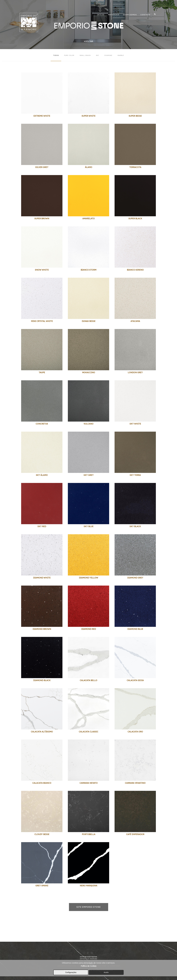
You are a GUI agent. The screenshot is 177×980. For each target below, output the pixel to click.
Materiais (114, 15)
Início (101, 15)
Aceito (106, 972)
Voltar (88, 41)
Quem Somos (130, 15)
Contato (145, 15)
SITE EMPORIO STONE (89, 907)
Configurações (71, 972)
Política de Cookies (89, 966)
